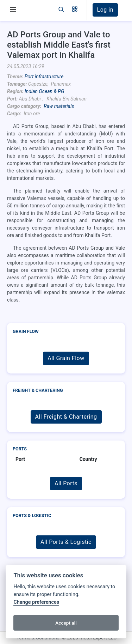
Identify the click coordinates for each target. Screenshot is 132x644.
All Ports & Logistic (66, 542)
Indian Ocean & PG (44, 91)
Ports (20, 449)
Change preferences (36, 602)
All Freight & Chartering (66, 417)
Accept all (66, 623)
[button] (75, 10)
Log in (105, 10)
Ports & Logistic (32, 515)
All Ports (66, 483)
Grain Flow (26, 331)
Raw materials (59, 106)
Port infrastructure (44, 77)
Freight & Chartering (38, 390)
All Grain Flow (66, 358)
